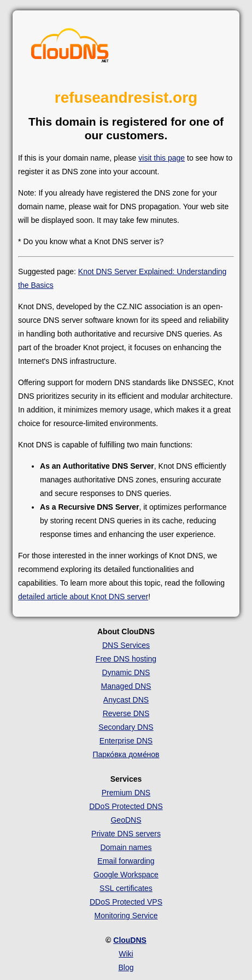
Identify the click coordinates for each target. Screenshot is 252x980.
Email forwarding (126, 861)
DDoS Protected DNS (126, 806)
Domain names (126, 847)
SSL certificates (126, 888)
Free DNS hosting (126, 659)
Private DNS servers (126, 834)
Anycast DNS (126, 700)
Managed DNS (126, 686)
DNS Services (126, 645)
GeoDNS (126, 820)
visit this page (162, 158)
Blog (126, 967)
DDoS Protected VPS (126, 902)
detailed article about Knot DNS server (83, 597)
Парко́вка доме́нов (126, 754)
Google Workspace (126, 875)
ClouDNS (130, 940)
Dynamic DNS (126, 672)
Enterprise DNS (126, 741)
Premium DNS (126, 793)
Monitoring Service (126, 916)
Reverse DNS (126, 713)
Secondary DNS (126, 727)
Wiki (126, 954)
